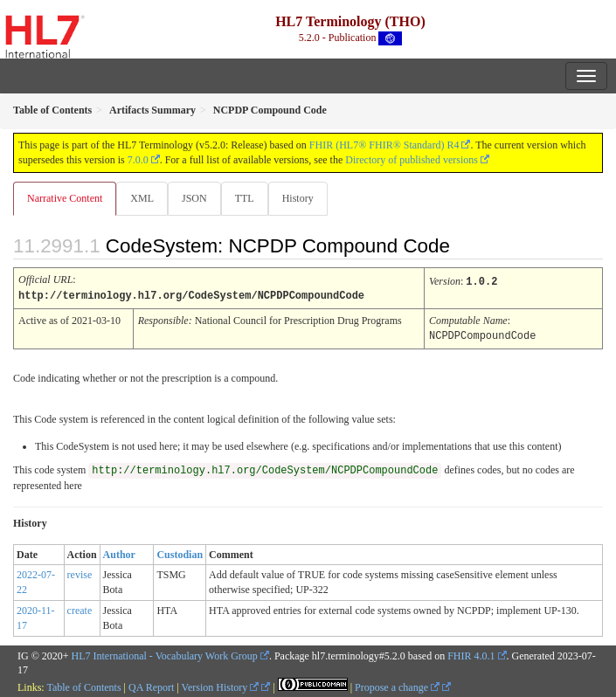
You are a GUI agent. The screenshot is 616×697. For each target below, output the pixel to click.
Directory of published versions (412, 160)
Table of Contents (83, 686)
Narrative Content (65, 198)
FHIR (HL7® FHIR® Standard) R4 (384, 145)
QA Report (151, 686)
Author (119, 553)
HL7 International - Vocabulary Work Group (165, 654)
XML (142, 198)
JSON (194, 198)
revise (80, 573)
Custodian (180, 553)
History (298, 198)
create (80, 609)
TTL (245, 198)
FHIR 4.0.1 (471, 654)
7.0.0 (138, 160)
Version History (221, 686)
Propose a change (397, 686)
